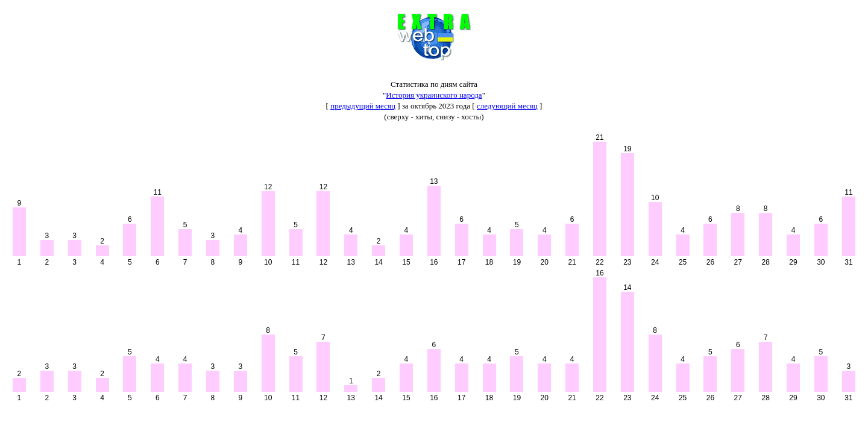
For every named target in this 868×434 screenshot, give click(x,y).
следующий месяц (507, 106)
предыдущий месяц (363, 106)
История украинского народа (434, 95)
